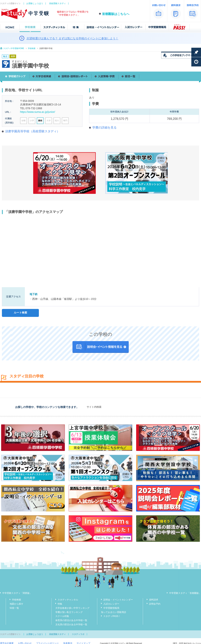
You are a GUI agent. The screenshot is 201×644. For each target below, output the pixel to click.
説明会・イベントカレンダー (118, 600)
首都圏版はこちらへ (116, 14)
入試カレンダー (111, 604)
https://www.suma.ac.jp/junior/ (38, 112)
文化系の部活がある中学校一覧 (71, 625)
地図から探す (16, 604)
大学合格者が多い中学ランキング (72, 608)
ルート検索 (20, 313)
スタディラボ (78, 634)
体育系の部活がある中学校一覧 (71, 620)
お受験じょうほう (35, 3)
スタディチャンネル (68, 600)
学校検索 (32, 48)
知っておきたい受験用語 (114, 612)
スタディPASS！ (112, 616)
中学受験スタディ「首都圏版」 (185, 593)
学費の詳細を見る (104, 127)
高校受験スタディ (57, 3)
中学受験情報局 (111, 608)
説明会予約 (155, 604)
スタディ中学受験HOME (14, 48)
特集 (60, 604)
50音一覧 (14, 608)
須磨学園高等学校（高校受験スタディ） (32, 131)
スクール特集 (62, 616)
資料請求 (154, 600)
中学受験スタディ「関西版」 (17, 593)
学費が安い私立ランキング (69, 612)
